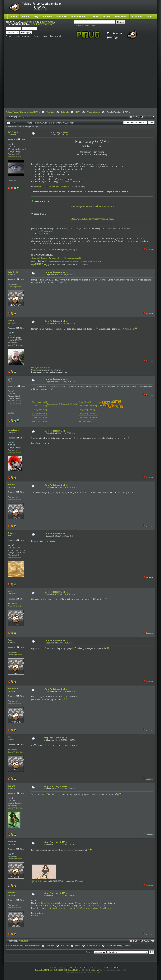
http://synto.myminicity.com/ (41, 368)
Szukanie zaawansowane (85, 26)
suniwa (11, 786)
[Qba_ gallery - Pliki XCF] (88, 406)
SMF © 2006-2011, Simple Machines (67, 970)
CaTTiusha (13, 132)
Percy (11, 640)
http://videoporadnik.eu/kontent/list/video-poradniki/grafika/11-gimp (80, 908)
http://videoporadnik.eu (52, 903)
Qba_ (10, 379)
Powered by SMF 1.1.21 (44, 970)
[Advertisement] (30, 77)
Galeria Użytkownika (15, 156)
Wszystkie (24, 117)
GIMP (78, 112)
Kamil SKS (13, 842)
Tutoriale (47, 16)
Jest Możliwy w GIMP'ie (63, 261)
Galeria (94, 16)
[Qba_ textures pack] (39, 421)
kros (10, 591)
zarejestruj (48, 22)
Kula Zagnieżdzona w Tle (90, 261)
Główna (14, 16)
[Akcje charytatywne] (86, 421)
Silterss (12, 533)
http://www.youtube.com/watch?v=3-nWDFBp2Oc (92, 206)
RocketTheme (96, 970)
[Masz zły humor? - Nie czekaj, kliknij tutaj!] (63, 404)
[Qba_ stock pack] (40, 410)
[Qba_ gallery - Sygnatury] (88, 414)
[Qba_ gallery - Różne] (87, 410)
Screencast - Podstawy (40, 258)
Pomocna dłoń (79, 16)
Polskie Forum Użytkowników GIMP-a (23, 112)
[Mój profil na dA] (85, 402)
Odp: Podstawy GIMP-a (56, 272)
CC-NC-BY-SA (113, 968)
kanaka (12, 485)
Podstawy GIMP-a (59, 132)
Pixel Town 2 (121, 16)
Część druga (43, 234)
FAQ (36, 16)
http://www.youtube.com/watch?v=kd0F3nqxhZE (92, 219)
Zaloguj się (30, 22)
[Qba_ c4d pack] (41, 406)
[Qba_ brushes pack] (39, 402)
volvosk (12, 893)
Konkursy (137, 16)
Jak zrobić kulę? (56, 258)
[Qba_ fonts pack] (40, 417)
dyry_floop (13, 272)
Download (61, 16)
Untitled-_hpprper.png (40, 881)
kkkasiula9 (13, 689)
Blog (149, 16)
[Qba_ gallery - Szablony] (88, 417)
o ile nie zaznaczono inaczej (77, 968)
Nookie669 (13, 430)
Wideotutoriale (93, 112)
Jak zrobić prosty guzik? (72, 258)
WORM (106, 16)
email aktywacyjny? (42, 24)
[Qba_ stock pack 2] (39, 414)
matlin (11, 321)
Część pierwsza (45, 231)
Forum (26, 16)
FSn (9, 737)
